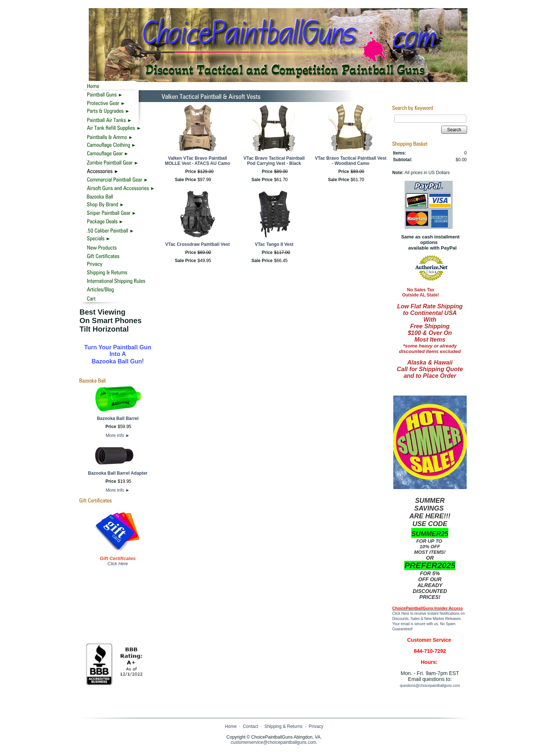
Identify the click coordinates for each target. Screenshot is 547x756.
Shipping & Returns (283, 726)
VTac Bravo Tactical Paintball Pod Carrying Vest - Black (274, 161)
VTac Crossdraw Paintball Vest (198, 244)
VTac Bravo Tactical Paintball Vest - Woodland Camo (351, 161)
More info (118, 435)
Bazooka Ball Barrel (118, 418)
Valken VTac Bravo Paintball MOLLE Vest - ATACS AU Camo (198, 161)
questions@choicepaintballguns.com (430, 686)
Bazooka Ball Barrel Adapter (118, 473)
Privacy (316, 726)
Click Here (118, 564)
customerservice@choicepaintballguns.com (273, 742)
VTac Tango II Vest (274, 244)
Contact (251, 726)
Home (231, 726)
